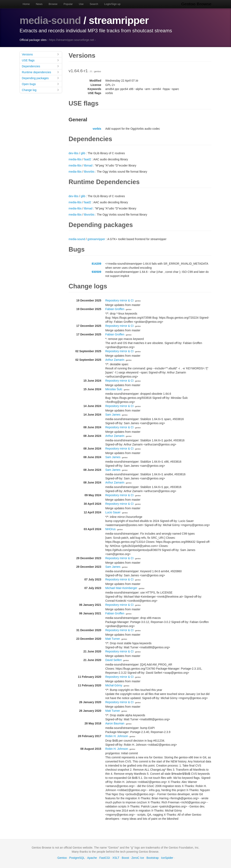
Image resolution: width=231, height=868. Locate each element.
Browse (53, 4)
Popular (68, 4)
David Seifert (113, 660)
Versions (41, 54)
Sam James (113, 415)
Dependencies (41, 66)
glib (83, 153)
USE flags (41, 60)
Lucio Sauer (113, 512)
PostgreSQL (77, 858)
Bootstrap (153, 858)
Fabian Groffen (115, 309)
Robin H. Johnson (117, 736)
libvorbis (89, 172)
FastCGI (105, 858)
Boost (125, 858)
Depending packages (41, 78)
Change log (41, 90)
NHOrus (111, 529)
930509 (96, 272)
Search (94, 4)
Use (81, 4)
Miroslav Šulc (114, 389)
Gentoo (62, 858)
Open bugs (41, 84)
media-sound (50, 20)
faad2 (87, 159)
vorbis (97, 129)
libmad (88, 165)
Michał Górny (114, 685)
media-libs (75, 159)
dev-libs (73, 153)
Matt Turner (113, 639)
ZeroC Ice (138, 858)
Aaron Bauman (115, 723)
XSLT (116, 858)
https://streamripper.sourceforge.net (72, 40)
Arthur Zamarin (115, 360)
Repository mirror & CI (119, 300)
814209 (96, 264)
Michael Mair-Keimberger (121, 588)
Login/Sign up (112, 4)
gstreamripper (96, 239)
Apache (92, 858)
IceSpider (167, 858)
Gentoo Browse (196, 4)
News (39, 4)
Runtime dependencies (41, 72)
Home (26, 4)
